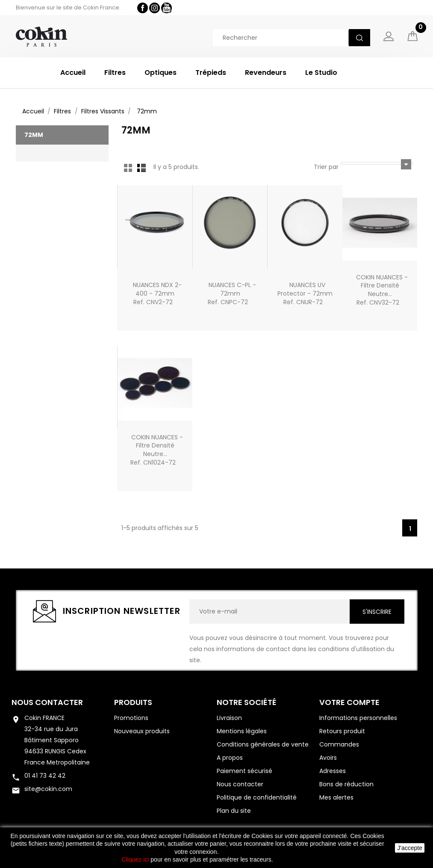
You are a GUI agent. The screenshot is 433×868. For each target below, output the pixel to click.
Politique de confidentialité (257, 797)
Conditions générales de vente (263, 744)
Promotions (131, 718)
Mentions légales (242, 731)
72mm (34, 135)
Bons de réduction (346, 784)
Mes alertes (336, 797)
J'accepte (410, 848)
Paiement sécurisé (244, 771)
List (141, 168)
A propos (230, 758)
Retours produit (342, 731)
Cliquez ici (135, 859)
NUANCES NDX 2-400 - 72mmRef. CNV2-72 (157, 293)
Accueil (73, 73)
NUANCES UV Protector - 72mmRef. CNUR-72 (305, 293)
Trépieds (211, 73)
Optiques (161, 73)
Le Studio (321, 73)
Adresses (333, 771)
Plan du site (234, 811)
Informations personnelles (358, 718)
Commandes (339, 744)
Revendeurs (266, 73)
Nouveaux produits (142, 731)
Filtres (115, 73)
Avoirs (328, 758)
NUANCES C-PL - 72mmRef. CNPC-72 (232, 293)
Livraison (229, 718)
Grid (128, 168)
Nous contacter (47, 702)
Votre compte (349, 702)
